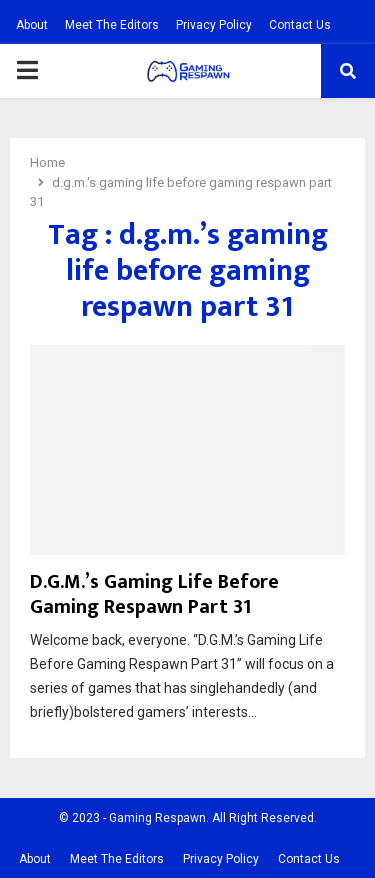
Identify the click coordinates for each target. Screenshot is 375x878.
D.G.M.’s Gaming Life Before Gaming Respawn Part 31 (154, 594)
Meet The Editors (112, 25)
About (32, 25)
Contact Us (300, 25)
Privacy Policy (214, 25)
